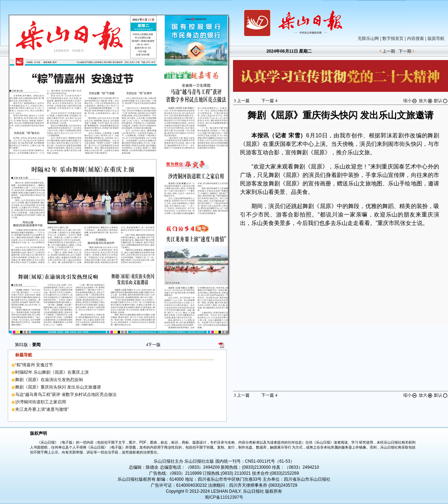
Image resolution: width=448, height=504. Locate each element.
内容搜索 (416, 38)
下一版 (153, 345)
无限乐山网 (368, 38)
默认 (441, 101)
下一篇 (269, 101)
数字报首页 (393, 38)
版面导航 (436, 38)
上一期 (389, 51)
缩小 (410, 101)
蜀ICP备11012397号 (224, 497)
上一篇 (242, 101)
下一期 (405, 51)
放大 (426, 101)
